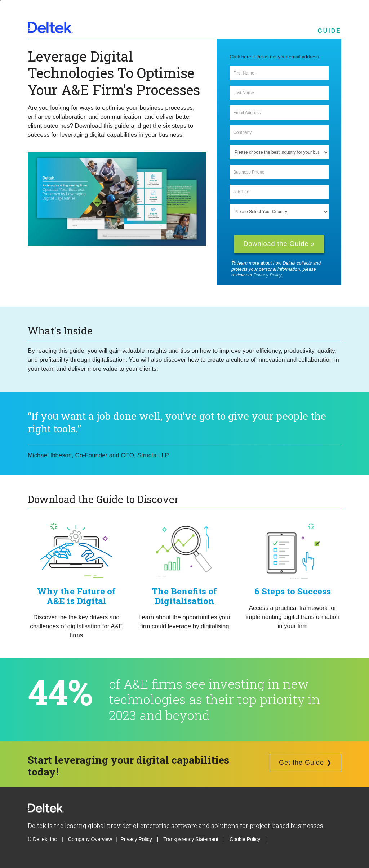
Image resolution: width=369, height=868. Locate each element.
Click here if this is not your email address (274, 57)
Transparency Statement (191, 839)
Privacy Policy (268, 275)
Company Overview (90, 839)
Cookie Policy (246, 839)
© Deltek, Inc (43, 839)
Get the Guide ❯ (305, 763)
